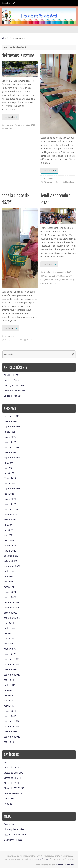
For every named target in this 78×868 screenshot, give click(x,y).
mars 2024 (9, 473)
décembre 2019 (12, 659)
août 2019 (9, 680)
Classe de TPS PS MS (49, 283)
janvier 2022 (10, 551)
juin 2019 (9, 690)
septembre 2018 (12, 737)
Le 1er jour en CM (13, 396)
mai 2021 (8, 582)
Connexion (5, 3)
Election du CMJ (12, 375)
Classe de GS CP (67, 280)
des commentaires (15, 835)
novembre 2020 (12, 608)
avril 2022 (9, 535)
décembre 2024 (12, 447)
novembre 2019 (12, 664)
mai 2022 (8, 530)
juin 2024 (9, 463)
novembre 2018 (12, 726)
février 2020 (10, 649)
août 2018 (9, 742)
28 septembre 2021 (27, 125)
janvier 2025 (10, 442)
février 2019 (10, 711)
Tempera (59, 865)
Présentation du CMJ (14, 391)
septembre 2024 (12, 458)
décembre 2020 (12, 602)
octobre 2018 (11, 732)
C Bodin (47, 272)
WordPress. (70, 865)
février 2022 (10, 546)
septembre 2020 (12, 618)
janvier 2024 (10, 484)
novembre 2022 (12, 515)
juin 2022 (9, 525)
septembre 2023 (12, 489)
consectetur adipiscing (39, 859)
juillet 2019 (10, 685)
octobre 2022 (11, 520)
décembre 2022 (12, 509)
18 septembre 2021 (13, 340)
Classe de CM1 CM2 (14, 773)
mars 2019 (9, 706)
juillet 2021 (10, 571)
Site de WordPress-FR (15, 840)
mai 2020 (8, 634)
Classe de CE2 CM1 (51, 276)
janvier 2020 (10, 654)
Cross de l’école (12, 380)
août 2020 (9, 623)
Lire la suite (11, 117)
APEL (7, 762)
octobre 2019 (11, 670)
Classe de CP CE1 (52, 280)
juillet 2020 (10, 628)
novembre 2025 (12, 416)
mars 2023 (9, 494)
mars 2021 (9, 587)
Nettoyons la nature (18, 55)
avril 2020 (9, 639)
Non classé (9, 129)
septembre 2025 (12, 427)
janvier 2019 (10, 716)
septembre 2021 (12, 566)
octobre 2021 (11, 561)
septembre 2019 (12, 675)
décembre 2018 (12, 721)
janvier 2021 (10, 597)
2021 (10, 38)
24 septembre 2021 (52, 182)
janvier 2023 (10, 504)
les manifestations (13, 794)
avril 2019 (9, 701)
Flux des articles (14, 830)
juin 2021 (9, 577)
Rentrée (8, 804)
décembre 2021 (12, 556)
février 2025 (10, 437)
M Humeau (48, 178)
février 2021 (10, 592)
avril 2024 (9, 468)
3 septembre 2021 (63, 272)
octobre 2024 (11, 453)
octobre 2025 (11, 422)
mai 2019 (8, 696)
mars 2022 (9, 540)
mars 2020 (9, 644)
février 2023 (10, 499)
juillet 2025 (10, 432)
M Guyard (9, 125)
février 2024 (10, 478)
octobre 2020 (11, 613)
